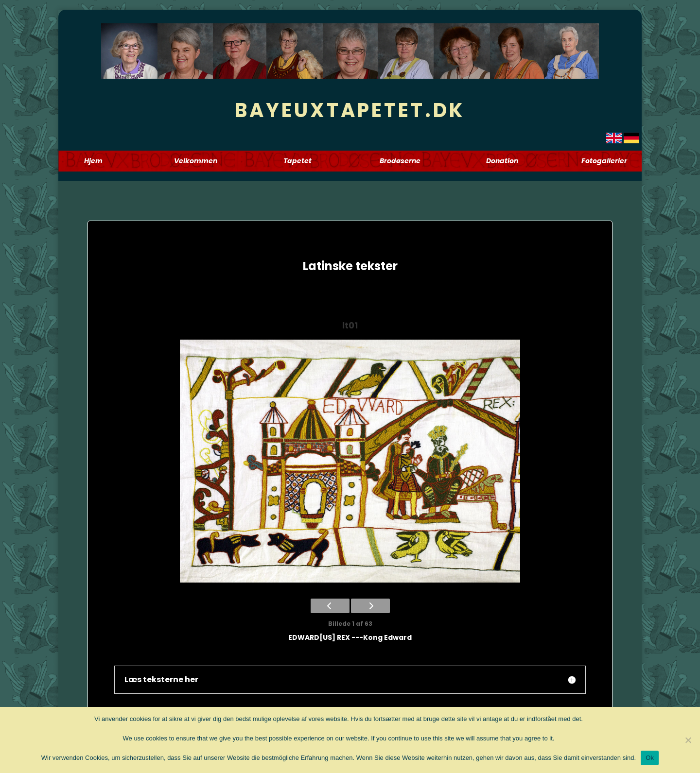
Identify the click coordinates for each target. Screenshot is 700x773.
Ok (650, 758)
